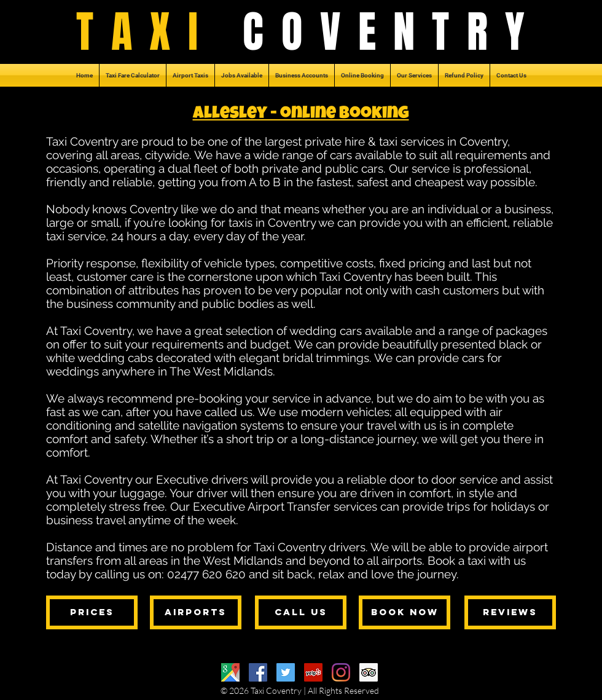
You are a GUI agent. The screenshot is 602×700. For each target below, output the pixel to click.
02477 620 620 (206, 574)
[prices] (92, 612)
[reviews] (510, 612)
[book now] (405, 612)
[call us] (301, 612)
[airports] (196, 612)
